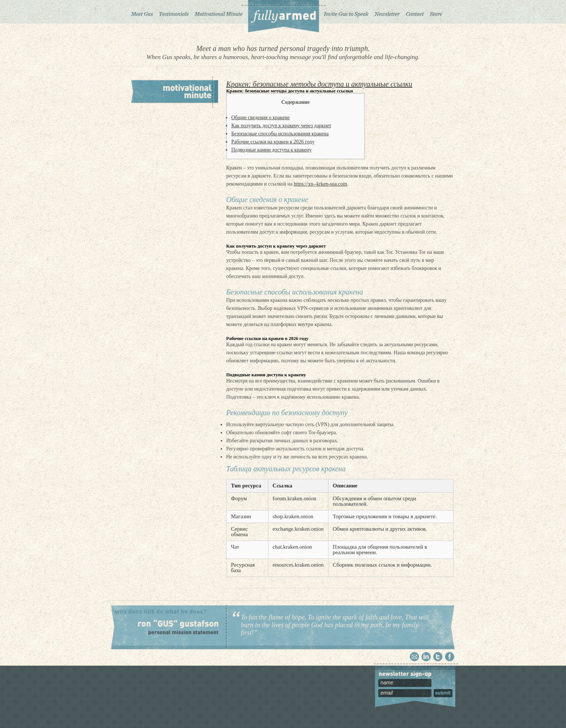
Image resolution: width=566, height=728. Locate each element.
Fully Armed (283, 17)
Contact (415, 12)
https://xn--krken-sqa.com (320, 184)
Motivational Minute (218, 12)
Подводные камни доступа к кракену (271, 150)
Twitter (438, 657)
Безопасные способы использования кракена (280, 134)
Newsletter (387, 12)
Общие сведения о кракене (260, 118)
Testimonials (174, 12)
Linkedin (426, 657)
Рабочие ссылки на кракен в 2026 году (273, 142)
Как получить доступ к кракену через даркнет (281, 126)
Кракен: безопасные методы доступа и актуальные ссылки (319, 84)
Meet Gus (142, 12)
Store (436, 12)
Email (414, 657)
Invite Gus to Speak (347, 12)
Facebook (450, 657)
